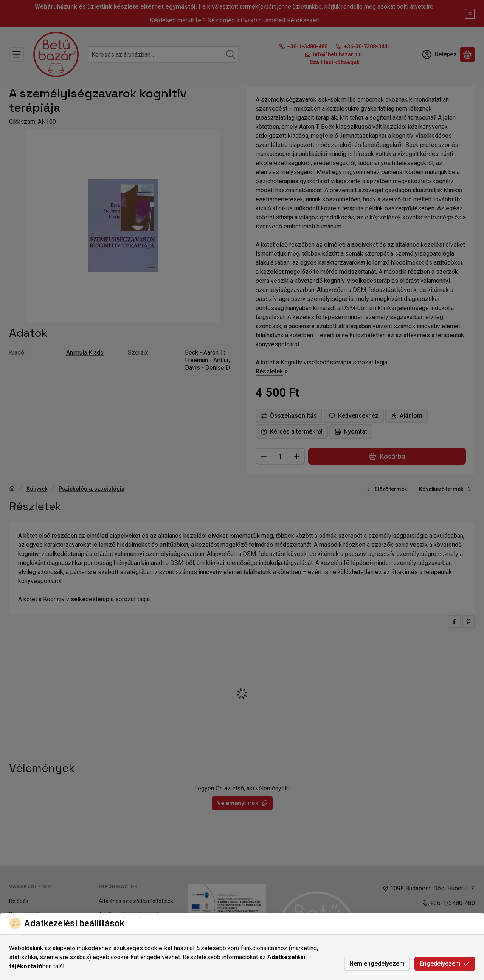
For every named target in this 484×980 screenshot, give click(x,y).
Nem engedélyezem (377, 964)
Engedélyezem (445, 964)
